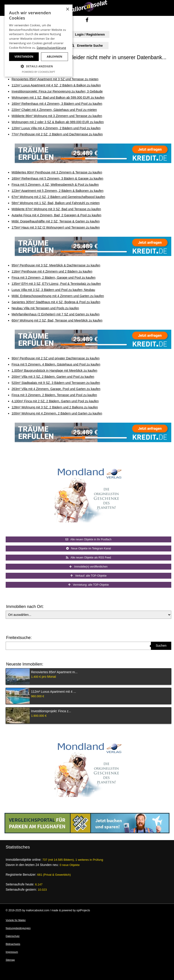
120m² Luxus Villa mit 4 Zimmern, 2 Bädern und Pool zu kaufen (56, 128)
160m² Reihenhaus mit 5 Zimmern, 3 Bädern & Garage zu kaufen (57, 178)
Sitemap (10, 960)
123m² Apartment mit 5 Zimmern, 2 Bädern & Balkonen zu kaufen (57, 191)
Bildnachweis (13, 944)
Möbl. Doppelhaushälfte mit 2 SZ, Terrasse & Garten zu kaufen (56, 221)
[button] (39, 66)
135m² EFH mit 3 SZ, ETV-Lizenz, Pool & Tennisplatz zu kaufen (56, 284)
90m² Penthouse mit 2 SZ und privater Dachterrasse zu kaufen (56, 358)
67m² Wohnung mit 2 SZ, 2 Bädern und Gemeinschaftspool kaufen (58, 197)
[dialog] (39, 41)
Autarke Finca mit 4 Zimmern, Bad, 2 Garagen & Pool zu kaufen (56, 215)
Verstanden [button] (24, 57)
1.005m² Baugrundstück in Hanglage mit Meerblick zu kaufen (54, 371)
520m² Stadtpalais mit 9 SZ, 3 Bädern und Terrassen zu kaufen (56, 383)
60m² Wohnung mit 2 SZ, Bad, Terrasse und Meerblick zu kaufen (57, 320)
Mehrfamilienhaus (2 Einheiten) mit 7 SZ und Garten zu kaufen (56, 314)
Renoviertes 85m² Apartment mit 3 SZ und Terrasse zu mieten (55, 79)
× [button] (67, 9)
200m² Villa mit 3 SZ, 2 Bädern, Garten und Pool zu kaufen (53, 377)
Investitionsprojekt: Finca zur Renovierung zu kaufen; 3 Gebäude (57, 91)
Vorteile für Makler (16, 920)
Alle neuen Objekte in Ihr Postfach (88, 539)
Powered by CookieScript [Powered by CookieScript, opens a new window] (39, 72)
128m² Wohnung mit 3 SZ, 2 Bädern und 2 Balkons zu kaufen (55, 407)
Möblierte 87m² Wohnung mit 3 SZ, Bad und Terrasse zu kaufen (56, 209)
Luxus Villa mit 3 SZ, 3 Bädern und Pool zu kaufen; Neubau (53, 290)
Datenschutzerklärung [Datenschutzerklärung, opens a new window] (51, 48)
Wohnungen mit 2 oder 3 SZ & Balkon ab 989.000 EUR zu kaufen (58, 122)
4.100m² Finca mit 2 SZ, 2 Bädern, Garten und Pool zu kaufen (55, 401)
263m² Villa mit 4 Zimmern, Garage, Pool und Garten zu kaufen (56, 389)
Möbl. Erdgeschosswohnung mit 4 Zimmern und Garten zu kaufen (58, 296)
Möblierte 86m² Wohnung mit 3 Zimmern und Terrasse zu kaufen (57, 116)
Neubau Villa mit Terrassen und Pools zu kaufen (45, 308)
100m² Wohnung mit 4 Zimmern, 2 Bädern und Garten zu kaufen (57, 413)
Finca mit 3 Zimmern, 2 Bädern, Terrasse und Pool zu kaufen (54, 395)
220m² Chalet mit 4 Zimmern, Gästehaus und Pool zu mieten (54, 110)
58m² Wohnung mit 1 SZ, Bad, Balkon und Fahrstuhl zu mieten (56, 203)
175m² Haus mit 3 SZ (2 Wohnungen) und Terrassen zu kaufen (56, 227)
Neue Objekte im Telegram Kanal (89, 549)
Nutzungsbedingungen (18, 928)
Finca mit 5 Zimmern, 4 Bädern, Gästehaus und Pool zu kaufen (56, 364)
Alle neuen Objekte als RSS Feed (88, 558)
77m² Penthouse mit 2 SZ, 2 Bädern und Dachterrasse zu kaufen (57, 134)
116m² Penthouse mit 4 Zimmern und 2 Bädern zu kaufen (52, 271)
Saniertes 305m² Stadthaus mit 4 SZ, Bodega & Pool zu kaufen (56, 302)
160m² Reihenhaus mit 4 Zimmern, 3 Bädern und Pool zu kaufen (57, 104)
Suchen (161, 646)
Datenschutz (13, 936)
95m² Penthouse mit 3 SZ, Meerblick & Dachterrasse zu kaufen (56, 265)
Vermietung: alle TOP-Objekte (89, 585)
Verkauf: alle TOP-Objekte (89, 576)
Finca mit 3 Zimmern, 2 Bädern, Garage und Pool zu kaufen (53, 278)
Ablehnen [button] (55, 57)
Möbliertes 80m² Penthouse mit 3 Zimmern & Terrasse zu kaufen (57, 172)
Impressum (12, 952)
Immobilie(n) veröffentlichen (88, 567)
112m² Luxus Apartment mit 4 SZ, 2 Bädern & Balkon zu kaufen (56, 85)
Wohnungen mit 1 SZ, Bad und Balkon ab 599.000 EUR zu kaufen (58, 98)
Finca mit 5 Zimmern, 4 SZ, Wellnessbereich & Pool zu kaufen (55, 185)
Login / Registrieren (87, 34)
